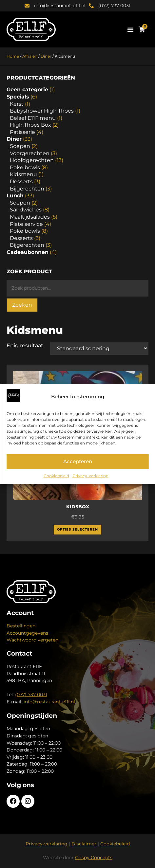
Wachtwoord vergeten (32, 640)
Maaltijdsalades (30, 217)
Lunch (15, 196)
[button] (130, 29)
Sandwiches (26, 210)
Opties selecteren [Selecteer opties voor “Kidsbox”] (77, 529)
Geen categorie (27, 90)
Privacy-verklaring (90, 476)
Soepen (20, 146)
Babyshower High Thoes (42, 111)
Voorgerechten (30, 153)
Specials (18, 97)
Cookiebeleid (56, 476)
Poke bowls (25, 167)
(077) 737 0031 (31, 695)
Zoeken (22, 305)
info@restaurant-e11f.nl (49, 702)
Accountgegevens (27, 633)
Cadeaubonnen (28, 252)
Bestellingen (21, 626)
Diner (46, 56)
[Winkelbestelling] (99, 348)
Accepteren (78, 461)
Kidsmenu (23, 174)
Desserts (21, 181)
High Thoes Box (30, 125)
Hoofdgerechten (32, 160)
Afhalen (30, 56)
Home (13, 56)
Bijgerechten (27, 189)
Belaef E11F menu (33, 118)
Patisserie (22, 132)
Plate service (26, 224)
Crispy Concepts (94, 858)
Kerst (17, 104)
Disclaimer (84, 844)
